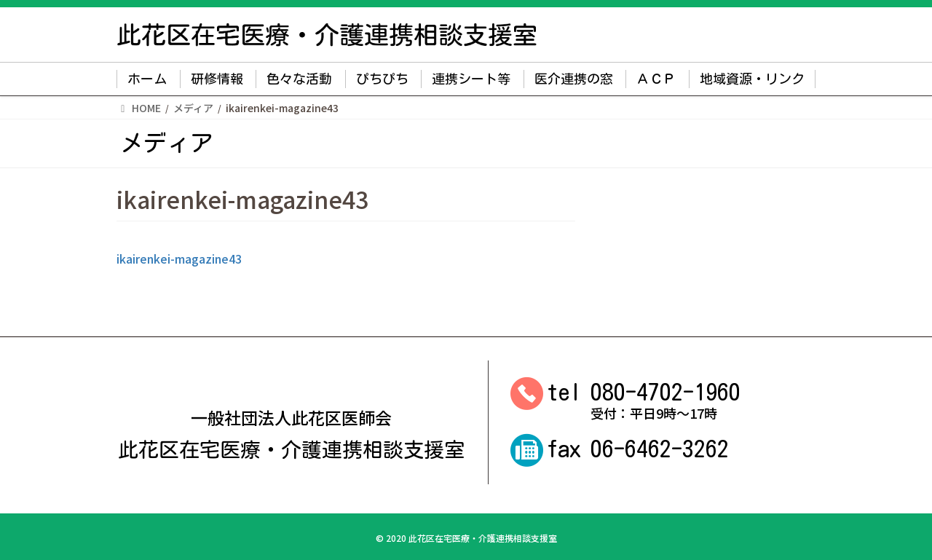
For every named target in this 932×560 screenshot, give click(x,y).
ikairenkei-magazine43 (179, 259)
